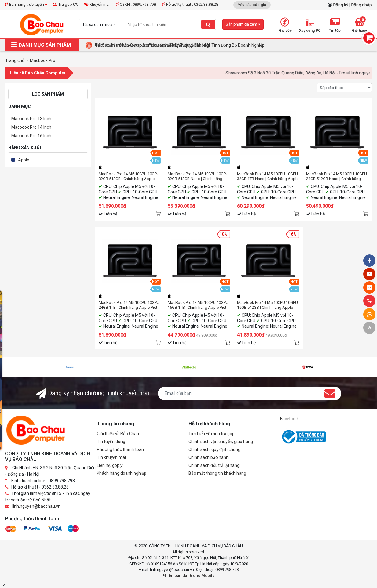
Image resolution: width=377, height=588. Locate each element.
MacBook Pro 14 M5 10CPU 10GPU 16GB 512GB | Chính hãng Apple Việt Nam (267, 305)
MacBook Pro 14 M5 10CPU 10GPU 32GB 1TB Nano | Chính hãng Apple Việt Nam (268, 176)
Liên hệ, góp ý (110, 465)
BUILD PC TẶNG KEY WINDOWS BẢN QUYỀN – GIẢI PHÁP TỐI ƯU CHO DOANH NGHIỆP (176, 45)
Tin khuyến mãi (111, 457)
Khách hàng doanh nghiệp (122, 473)
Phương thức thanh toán (120, 449)
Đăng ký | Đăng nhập (352, 5)
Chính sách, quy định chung (214, 449)
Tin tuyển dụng (111, 442)
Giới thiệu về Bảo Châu (118, 434)
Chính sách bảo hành (209, 457)
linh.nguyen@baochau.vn (36, 506)
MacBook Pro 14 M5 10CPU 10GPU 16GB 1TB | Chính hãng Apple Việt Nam (198, 305)
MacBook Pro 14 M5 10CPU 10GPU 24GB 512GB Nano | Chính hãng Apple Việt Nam (337, 176)
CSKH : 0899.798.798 (136, 4)
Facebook (289, 419)
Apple (24, 160)
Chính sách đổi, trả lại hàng (214, 465)
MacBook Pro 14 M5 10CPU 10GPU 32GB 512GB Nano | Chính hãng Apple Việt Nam (198, 176)
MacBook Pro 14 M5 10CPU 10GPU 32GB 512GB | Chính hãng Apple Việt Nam (129, 176)
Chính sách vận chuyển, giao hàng (221, 442)
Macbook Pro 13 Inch (31, 119)
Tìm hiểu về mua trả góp (212, 434)
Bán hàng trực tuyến (26, 4)
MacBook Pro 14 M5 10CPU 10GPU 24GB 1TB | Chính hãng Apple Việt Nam (129, 305)
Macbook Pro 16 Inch (31, 136)
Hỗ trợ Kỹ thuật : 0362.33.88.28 (190, 4)
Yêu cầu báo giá (252, 5)
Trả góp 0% (66, 4)
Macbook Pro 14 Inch (31, 127)
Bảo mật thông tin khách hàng (217, 473)
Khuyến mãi (97, 4)
